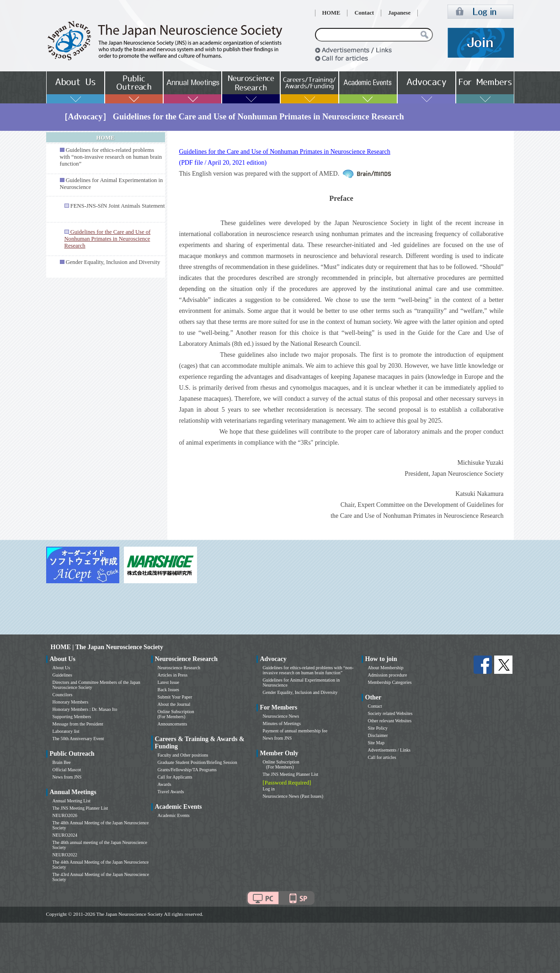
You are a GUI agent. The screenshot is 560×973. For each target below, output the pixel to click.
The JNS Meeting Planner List (80, 808)
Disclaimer (378, 735)
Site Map (376, 743)
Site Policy (378, 728)
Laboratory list (66, 731)
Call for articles (382, 757)
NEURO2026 (65, 815)
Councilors (63, 695)
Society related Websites (390, 713)
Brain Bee (62, 762)
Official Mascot (67, 770)
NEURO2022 (65, 855)
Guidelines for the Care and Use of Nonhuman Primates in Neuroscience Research (285, 152)
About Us (61, 668)
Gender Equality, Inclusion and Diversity (113, 262)
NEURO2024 (65, 835)
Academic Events (174, 815)
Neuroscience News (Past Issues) (293, 796)
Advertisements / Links (389, 750)
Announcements (173, 724)
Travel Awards (171, 792)
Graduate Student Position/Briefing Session (197, 762)
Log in (269, 789)
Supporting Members (72, 717)
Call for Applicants (175, 777)
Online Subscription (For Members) (176, 714)
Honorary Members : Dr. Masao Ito (85, 709)
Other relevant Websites (390, 721)
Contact (364, 13)
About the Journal (174, 704)
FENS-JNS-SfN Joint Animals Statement (118, 206)
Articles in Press (173, 675)
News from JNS (67, 777)
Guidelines (62, 675)
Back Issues (169, 690)
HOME (331, 13)
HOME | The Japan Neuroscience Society (107, 647)
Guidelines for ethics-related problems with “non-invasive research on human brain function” (111, 157)
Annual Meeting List (72, 801)
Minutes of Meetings (282, 723)
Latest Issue (169, 682)
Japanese (399, 13)
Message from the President (78, 724)
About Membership (386, 668)
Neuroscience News (281, 716)
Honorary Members (71, 702)
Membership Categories (390, 682)
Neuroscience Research (179, 668)
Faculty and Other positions (183, 755)
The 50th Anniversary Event (78, 739)
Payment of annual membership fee (295, 731)
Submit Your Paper (175, 697)
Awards (165, 784)
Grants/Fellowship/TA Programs (187, 770)
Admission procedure (388, 675)
